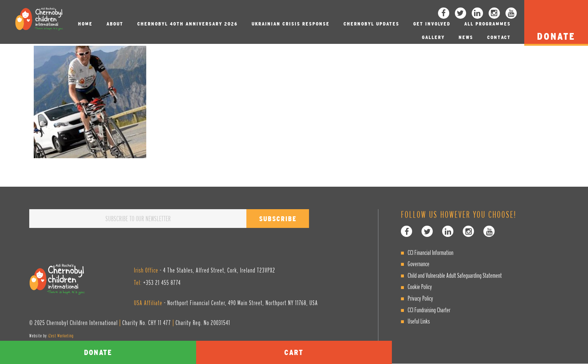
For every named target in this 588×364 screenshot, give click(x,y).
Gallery (433, 37)
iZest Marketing (61, 336)
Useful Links (419, 321)
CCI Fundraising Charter (429, 310)
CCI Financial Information (430, 252)
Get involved (432, 24)
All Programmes (487, 24)
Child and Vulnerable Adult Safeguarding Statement (455, 275)
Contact (499, 37)
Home (85, 24)
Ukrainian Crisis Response (291, 24)
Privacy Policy (420, 298)
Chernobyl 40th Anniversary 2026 (187, 24)
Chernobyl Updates (371, 24)
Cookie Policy (420, 287)
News (466, 37)
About (115, 24)
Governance (418, 264)
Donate (98, 352)
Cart (294, 352)
